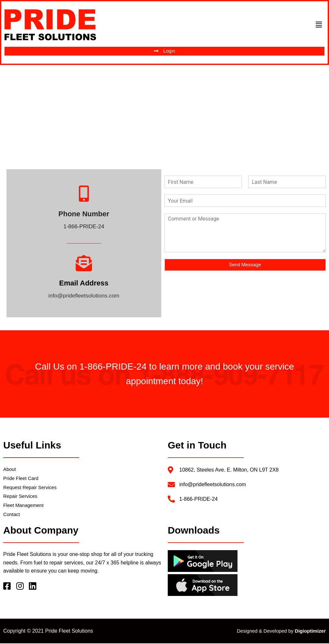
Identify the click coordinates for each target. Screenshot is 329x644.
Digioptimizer (310, 631)
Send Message (245, 265)
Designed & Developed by (266, 631)
